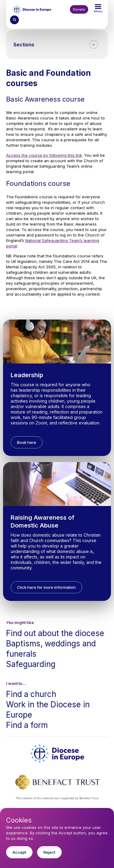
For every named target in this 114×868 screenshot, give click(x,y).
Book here (27, 442)
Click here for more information (46, 587)
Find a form (27, 725)
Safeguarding (31, 664)
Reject (49, 857)
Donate (79, 9)
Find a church (31, 694)
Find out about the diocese (55, 633)
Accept (19, 857)
